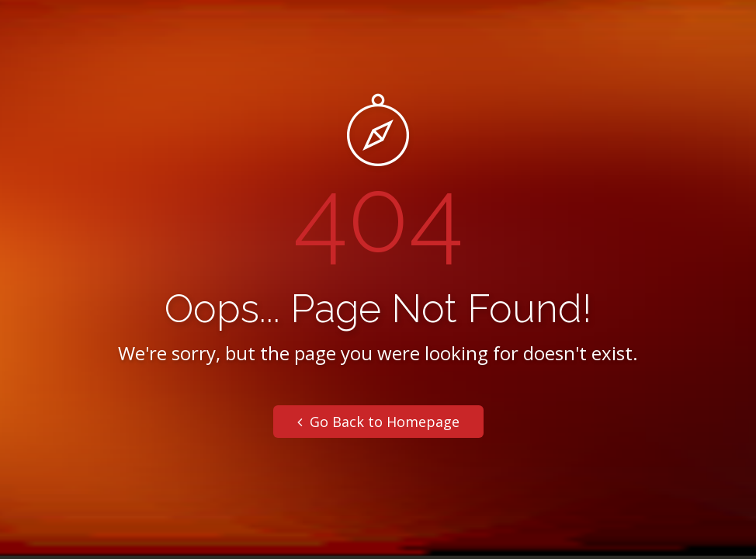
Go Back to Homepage (378, 422)
